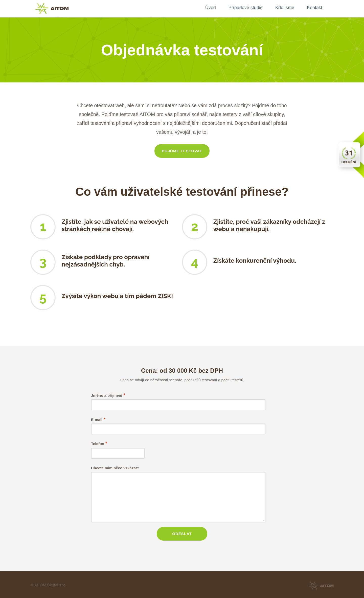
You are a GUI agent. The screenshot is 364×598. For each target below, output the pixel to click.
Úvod (211, 8)
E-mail (98, 419)
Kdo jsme (285, 8)
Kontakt (315, 8)
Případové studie (246, 8)
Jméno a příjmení (108, 395)
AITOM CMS (52, 9)
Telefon (99, 444)
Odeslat (182, 533)
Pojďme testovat (182, 151)
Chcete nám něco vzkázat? (115, 468)
